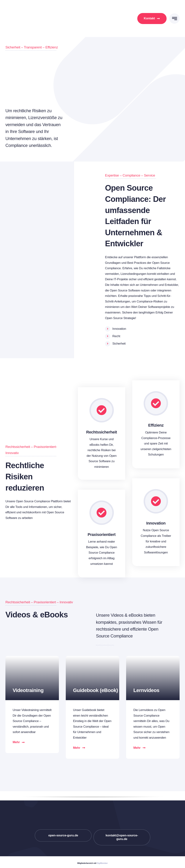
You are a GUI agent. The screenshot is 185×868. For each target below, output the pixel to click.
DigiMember (102, 863)
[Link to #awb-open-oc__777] (174, 19)
